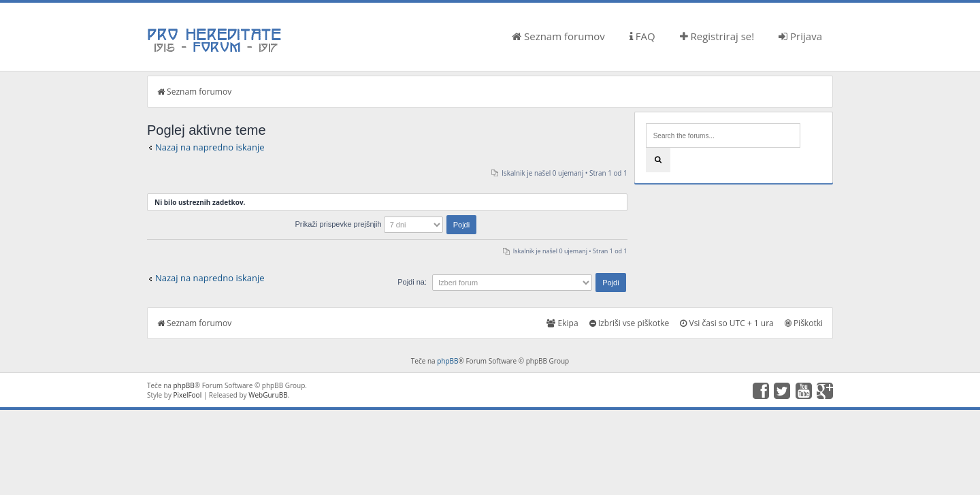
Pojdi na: (412, 282)
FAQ (642, 36)
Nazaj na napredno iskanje (210, 147)
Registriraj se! (717, 36)
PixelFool (188, 395)
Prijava (800, 36)
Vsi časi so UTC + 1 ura (726, 323)
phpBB (447, 361)
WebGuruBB (268, 395)
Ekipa (562, 323)
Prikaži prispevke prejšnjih (386, 224)
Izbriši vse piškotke (630, 323)
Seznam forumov (558, 36)
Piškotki (804, 323)
